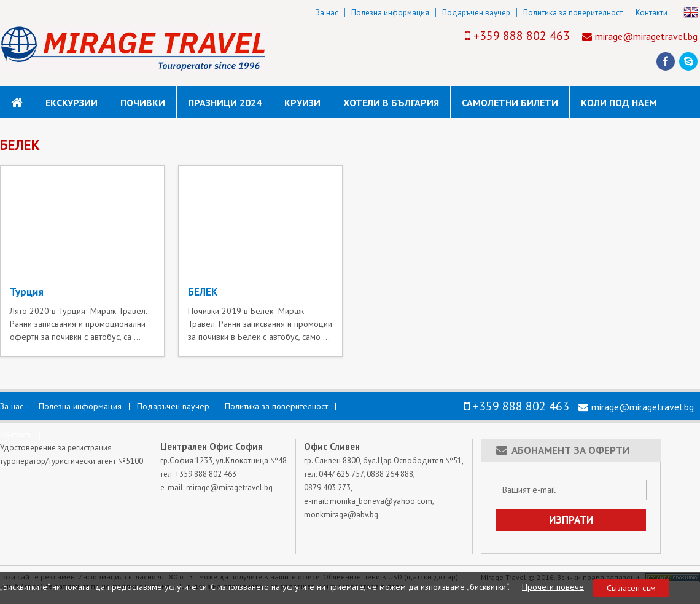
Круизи (302, 103)
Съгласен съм (631, 588)
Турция (27, 292)
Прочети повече (553, 587)
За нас (327, 13)
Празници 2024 (225, 103)
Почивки (143, 103)
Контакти (651, 13)
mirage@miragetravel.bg (646, 36)
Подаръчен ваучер (476, 13)
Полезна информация (390, 13)
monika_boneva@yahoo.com (381, 501)
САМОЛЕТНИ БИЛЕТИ (510, 103)
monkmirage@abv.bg (341, 515)
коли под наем (619, 103)
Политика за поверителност (573, 13)
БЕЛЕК (203, 292)
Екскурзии (72, 103)
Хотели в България (391, 103)
